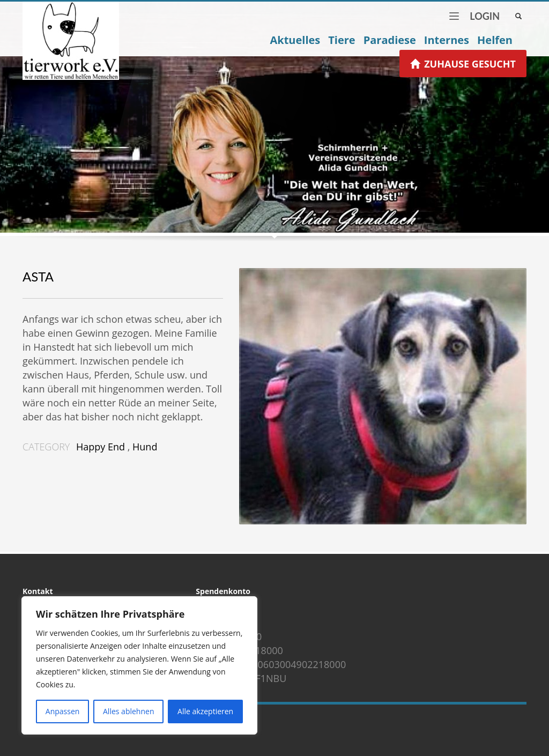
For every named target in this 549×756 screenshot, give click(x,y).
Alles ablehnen (128, 711)
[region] (139, 665)
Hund (145, 447)
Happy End (101, 447)
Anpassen (63, 711)
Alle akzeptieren (205, 711)
